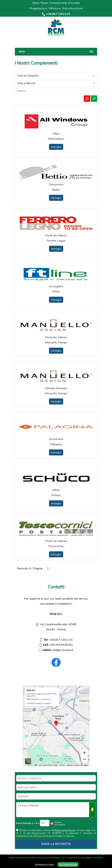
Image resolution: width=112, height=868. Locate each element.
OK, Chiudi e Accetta (68, 865)
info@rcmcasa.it (62, 650)
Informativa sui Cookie (44, 865)
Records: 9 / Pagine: (30, 568)
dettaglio (56, 147)
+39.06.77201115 (58, 14)
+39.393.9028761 (61, 645)
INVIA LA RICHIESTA (56, 844)
